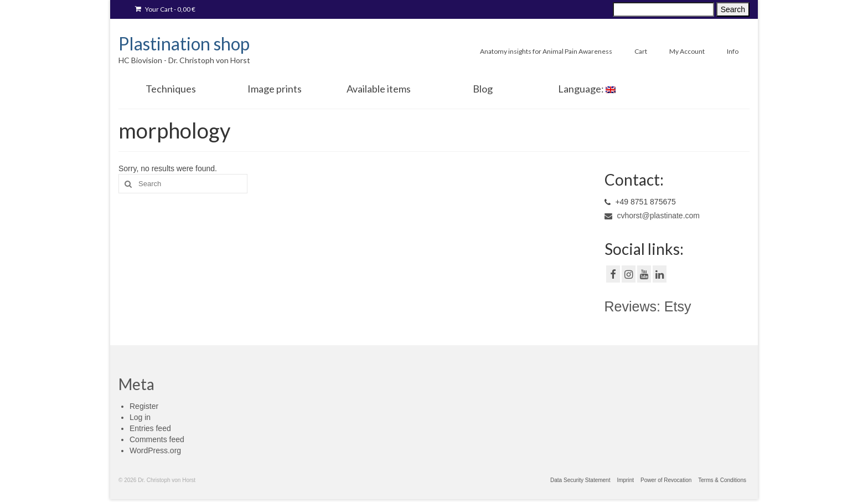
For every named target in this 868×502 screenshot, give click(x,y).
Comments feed (157, 439)
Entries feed (150, 428)
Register (144, 406)
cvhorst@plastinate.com (652, 216)
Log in (140, 417)
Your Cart (165, 9)
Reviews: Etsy (648, 306)
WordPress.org (155, 450)
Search (733, 9)
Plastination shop (184, 43)
